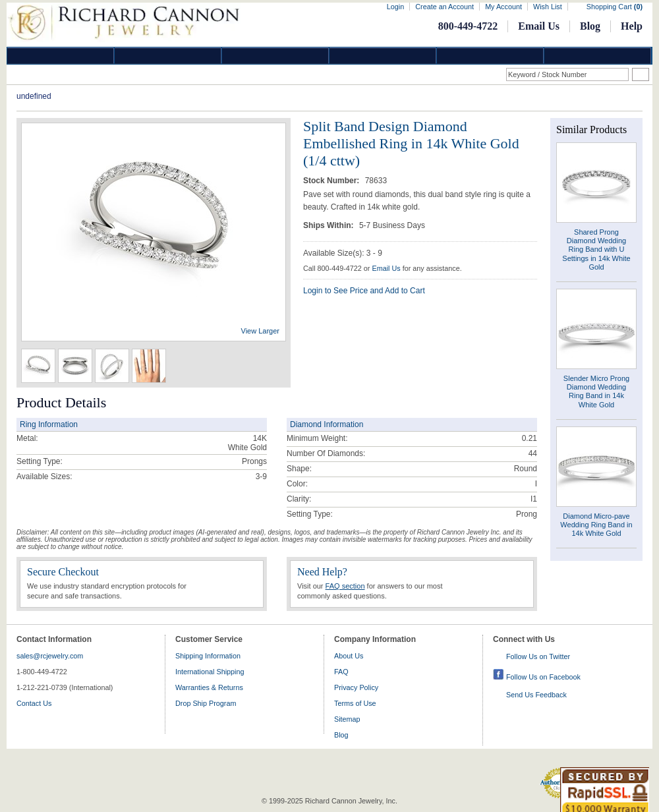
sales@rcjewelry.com (50, 656)
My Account (503, 7)
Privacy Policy (356, 687)
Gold (168, 56)
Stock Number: (332, 181)
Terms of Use (355, 703)
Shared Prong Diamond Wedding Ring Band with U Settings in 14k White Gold (596, 249)
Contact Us (34, 703)
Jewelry (383, 56)
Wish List (548, 7)
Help (632, 26)
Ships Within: (329, 225)
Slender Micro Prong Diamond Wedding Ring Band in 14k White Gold (596, 391)
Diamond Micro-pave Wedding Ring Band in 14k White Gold (596, 525)
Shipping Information (208, 656)
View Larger (261, 331)
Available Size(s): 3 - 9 (343, 253)
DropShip (598, 56)
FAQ (341, 672)
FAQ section (345, 586)
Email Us (539, 26)
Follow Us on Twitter (538, 656)
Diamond (61, 56)
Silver (275, 56)
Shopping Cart (615, 7)
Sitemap (347, 719)
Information (490, 56)
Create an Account (444, 7)
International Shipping (210, 672)
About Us (349, 656)
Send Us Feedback (536, 695)
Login (395, 7)
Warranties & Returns (209, 687)
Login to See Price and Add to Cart (364, 291)
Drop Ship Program (206, 703)
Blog (590, 26)
